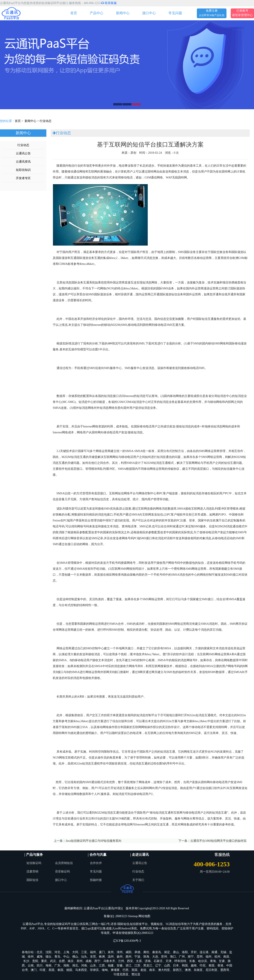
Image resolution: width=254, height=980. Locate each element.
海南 (48, 965)
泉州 (111, 952)
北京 (40, 952)
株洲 (102, 957)
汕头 (84, 957)
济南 (148, 961)
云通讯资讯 (23, 162)
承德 (137, 952)
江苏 (137, 965)
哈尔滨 (203, 961)
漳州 (120, 952)
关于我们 (138, 880)
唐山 (176, 952)
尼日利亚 (211, 970)
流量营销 (32, 871)
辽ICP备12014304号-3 (127, 941)
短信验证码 (34, 863)
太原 (139, 961)
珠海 (146, 957)
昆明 (200, 957)
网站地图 (144, 916)
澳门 (34, 970)
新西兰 (177, 970)
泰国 (211, 965)
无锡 (223, 952)
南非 (152, 970)
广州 (182, 957)
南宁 (191, 957)
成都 (88, 961)
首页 (74, 13)
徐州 (31, 957)
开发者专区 (23, 178)
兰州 (121, 961)
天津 (168, 961)
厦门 (102, 952)
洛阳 (185, 952)
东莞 (93, 957)
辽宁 (158, 965)
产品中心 (97, 13)
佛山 (75, 957)
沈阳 (48, 952)
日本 (176, 965)
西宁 (97, 961)
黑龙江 (148, 965)
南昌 (226, 957)
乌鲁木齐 (109, 961)
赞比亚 (136, 974)
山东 (93, 965)
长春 (192, 961)
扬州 (120, 957)
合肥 (62, 961)
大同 (75, 952)
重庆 (44, 961)
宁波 (137, 957)
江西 (102, 965)
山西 (167, 965)
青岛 (57, 957)
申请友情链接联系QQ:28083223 (133, 933)
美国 (51, 970)
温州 (111, 957)
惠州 (128, 957)
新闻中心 (123, 13)
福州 (93, 952)
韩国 (185, 965)
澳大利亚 (164, 970)
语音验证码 (62, 871)
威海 (40, 957)
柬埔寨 (115, 970)
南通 (214, 952)
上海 (66, 952)
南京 (71, 961)
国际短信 (32, 880)
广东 (57, 965)
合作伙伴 (96, 863)
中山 (66, 957)
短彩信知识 (23, 170)
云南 (31, 965)
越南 (194, 965)
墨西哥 (225, 970)
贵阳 (35, 961)
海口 (173, 957)
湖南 (66, 965)
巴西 (126, 970)
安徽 (120, 965)
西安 (130, 961)
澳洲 (188, 970)
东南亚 (198, 970)
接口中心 (149, 13)
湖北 (75, 965)
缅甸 (105, 970)
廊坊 (146, 952)
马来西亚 (81, 970)
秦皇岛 (157, 952)
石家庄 (158, 961)
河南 (84, 965)
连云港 (204, 952)
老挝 (143, 970)
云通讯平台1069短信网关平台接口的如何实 (218, 841)
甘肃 (222, 961)
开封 (194, 952)
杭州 (217, 957)
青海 (213, 961)
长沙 (26, 961)
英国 (134, 970)
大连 (155, 957)
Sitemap (133, 916)
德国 (69, 970)
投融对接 (96, 880)
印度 (43, 970)
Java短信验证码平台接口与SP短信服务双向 (94, 841)
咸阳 (128, 952)
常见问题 (175, 13)
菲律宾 (94, 970)
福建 (111, 965)
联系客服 (109, 3)
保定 (167, 952)
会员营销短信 (64, 863)
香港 (220, 965)
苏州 (164, 957)
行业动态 (46, 121)
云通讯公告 (23, 153)
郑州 (80, 961)
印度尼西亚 (121, 974)
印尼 (203, 965)
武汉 (53, 961)
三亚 (84, 952)
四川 (40, 965)
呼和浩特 (180, 961)
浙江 (128, 965)
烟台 (48, 957)
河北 (57, 952)
